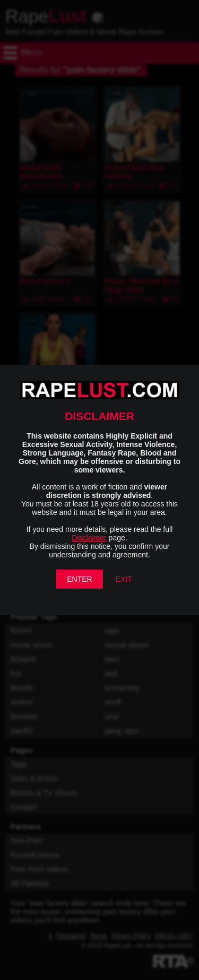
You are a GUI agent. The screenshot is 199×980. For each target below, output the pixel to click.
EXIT (124, 579)
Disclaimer (89, 538)
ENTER (79, 579)
